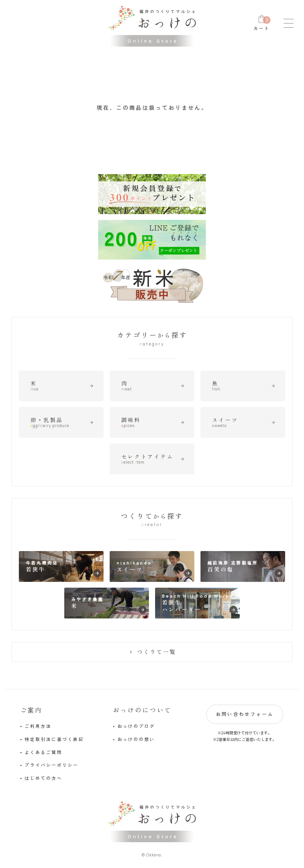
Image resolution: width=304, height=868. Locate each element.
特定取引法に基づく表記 (54, 739)
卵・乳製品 (62, 422)
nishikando (154, 569)
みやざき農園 (109, 605)
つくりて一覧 (152, 652)
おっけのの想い (136, 739)
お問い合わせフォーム (245, 714)
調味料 (153, 422)
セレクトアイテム (153, 459)
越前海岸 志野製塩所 (245, 569)
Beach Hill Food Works (200, 603)
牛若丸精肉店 (63, 569)
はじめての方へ (43, 778)
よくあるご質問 (43, 752)
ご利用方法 (38, 726)
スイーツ (244, 422)
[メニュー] (289, 23)
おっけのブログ (136, 726)
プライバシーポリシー (52, 765)
